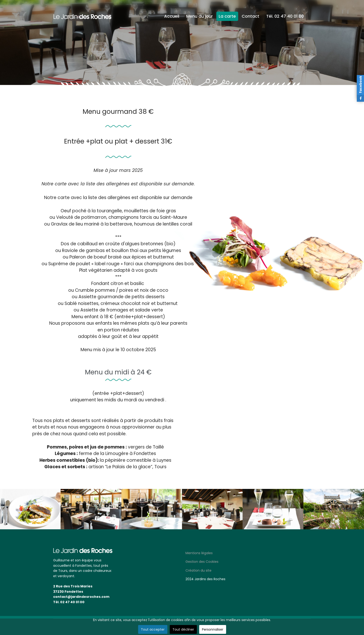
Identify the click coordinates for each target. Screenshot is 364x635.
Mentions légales (199, 553)
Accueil (172, 16)
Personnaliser (213, 629)
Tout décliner (183, 629)
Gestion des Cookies (202, 562)
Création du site (198, 570)
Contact (250, 16)
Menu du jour (200, 16)
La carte (227, 16)
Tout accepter (153, 629)
